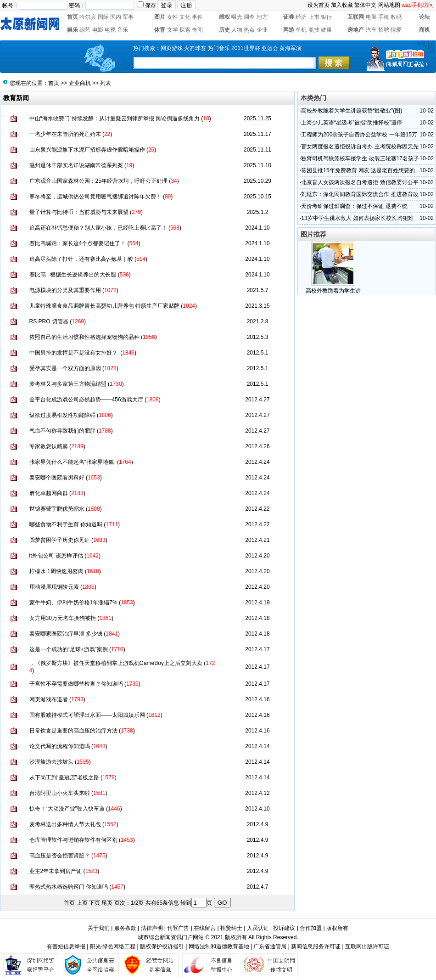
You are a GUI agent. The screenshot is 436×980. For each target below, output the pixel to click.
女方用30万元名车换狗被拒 (63, 618)
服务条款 (125, 928)
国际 (103, 17)
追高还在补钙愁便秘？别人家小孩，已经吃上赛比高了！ (98, 228)
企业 (262, 30)
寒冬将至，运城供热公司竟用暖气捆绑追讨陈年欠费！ (95, 197)
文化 (185, 17)
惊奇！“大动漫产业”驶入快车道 (67, 809)
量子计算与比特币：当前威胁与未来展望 (79, 212)
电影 (98, 30)
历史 (224, 30)
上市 (314, 17)
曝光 (237, 17)
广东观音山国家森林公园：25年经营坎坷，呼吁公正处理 (98, 181)
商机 (425, 30)
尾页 (107, 903)
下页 (95, 903)
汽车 (371, 30)
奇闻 (197, 30)
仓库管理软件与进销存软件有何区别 (73, 840)
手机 (384, 17)
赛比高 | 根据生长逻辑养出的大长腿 (73, 275)
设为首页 (319, 5)
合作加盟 (311, 928)
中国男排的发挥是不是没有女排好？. (74, 353)
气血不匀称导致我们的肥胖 (62, 431)
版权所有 (337, 928)
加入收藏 (342, 5)
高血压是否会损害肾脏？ (60, 856)
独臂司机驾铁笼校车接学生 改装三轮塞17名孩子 (360, 158)
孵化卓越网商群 (49, 493)
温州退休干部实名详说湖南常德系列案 (76, 165)
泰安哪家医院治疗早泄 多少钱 (66, 634)
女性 (173, 17)
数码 (396, 17)
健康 (326, 30)
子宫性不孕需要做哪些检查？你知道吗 (76, 684)
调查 (249, 17)
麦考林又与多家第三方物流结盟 (68, 384)
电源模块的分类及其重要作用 (65, 290)
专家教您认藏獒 (49, 446)
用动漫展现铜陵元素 (54, 587)
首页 (73, 17)
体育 (160, 30)
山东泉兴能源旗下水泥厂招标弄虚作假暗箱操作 (87, 150)
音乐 (123, 30)
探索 (185, 30)
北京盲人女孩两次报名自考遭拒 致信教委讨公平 (360, 182)
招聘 (384, 30)
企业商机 (80, 83)
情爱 (396, 30)
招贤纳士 (231, 928)
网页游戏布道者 (49, 699)
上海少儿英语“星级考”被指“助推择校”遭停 (352, 123)
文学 (173, 30)
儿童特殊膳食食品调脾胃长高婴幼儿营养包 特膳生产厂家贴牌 (104, 306)
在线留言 (205, 928)
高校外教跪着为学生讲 (333, 291)
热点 (249, 30)
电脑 (371, 17)
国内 (116, 17)
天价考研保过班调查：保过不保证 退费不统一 (357, 206)
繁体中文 (365, 5)
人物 (237, 30)
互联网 (356, 17)
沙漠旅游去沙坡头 (51, 762)
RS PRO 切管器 (49, 321)
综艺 (85, 30)
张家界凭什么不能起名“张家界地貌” (73, 462)
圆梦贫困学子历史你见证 (60, 540)
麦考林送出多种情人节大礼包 (65, 824)
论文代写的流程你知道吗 (60, 746)
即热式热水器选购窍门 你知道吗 (69, 887)
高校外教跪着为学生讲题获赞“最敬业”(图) (352, 111)
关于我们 (99, 928)
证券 (289, 17)
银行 (326, 17)
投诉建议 (284, 928)
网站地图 (389, 5)
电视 (110, 30)
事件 (197, 17)
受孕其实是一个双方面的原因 (65, 368)
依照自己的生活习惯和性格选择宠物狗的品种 (84, 337)
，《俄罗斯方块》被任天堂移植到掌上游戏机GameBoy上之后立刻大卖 (116, 663)
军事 (128, 17)
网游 (289, 30)
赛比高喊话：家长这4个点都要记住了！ (78, 243)
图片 (160, 17)
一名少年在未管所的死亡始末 (65, 134)
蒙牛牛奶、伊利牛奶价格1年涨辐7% (73, 603)
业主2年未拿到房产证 (56, 871)
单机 (301, 30)
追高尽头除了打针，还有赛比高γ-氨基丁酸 (81, 259)
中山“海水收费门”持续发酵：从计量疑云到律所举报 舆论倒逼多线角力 (115, 118)
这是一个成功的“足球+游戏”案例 (69, 649)
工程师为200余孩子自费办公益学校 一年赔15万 (359, 135)
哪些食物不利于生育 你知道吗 (66, 524)
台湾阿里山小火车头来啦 (60, 793)
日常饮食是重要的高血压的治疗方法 (73, 731)
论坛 (425, 17)
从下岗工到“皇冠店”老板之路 (64, 777)
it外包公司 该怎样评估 (56, 556)
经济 (301, 17)
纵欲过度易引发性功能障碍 (62, 415)
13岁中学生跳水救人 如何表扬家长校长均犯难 (357, 218)
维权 (224, 17)
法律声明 (152, 928)
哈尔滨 (88, 17)
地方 (262, 17)
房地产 (356, 30)
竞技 (314, 30)
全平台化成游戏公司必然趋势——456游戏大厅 (86, 400)
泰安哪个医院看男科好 (57, 478)
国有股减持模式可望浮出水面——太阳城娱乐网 (87, 715)
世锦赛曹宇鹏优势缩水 (57, 509)
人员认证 (258, 928)
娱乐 (73, 30)
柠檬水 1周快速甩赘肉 (56, 571)
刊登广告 (178, 928)
